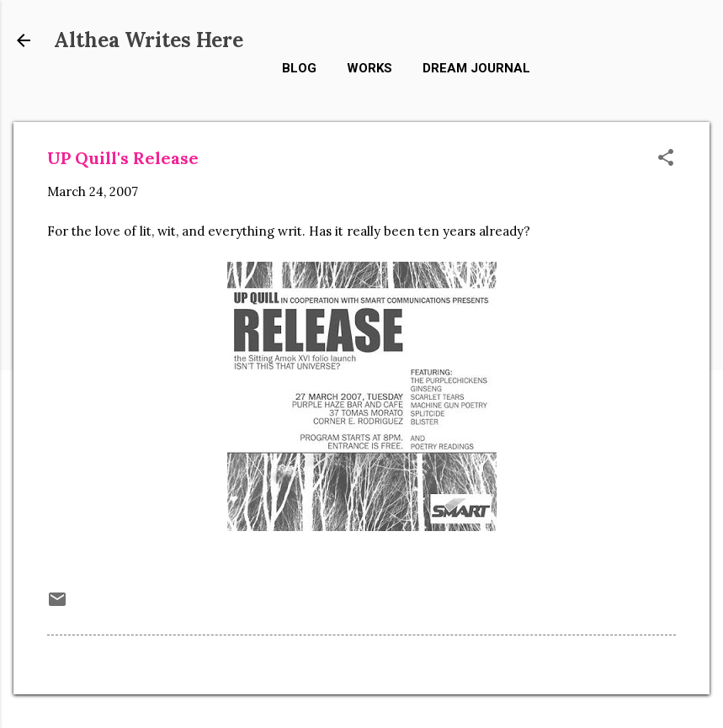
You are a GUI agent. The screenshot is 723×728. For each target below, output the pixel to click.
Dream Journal (476, 68)
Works (369, 68)
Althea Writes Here (149, 40)
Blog (299, 68)
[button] (666, 159)
